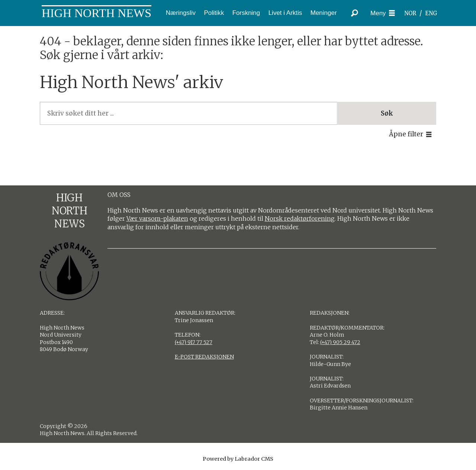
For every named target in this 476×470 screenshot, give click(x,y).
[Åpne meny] (383, 13)
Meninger (324, 13)
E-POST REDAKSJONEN (204, 357)
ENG (431, 13)
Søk (387, 113)
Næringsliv (181, 13)
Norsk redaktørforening (300, 218)
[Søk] (354, 13)
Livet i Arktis (285, 13)
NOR (410, 13)
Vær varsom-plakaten (157, 218)
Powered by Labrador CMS (238, 459)
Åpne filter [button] (406, 134)
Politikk (214, 13)
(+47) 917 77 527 (194, 342)
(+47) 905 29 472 (340, 342)
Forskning (246, 13)
